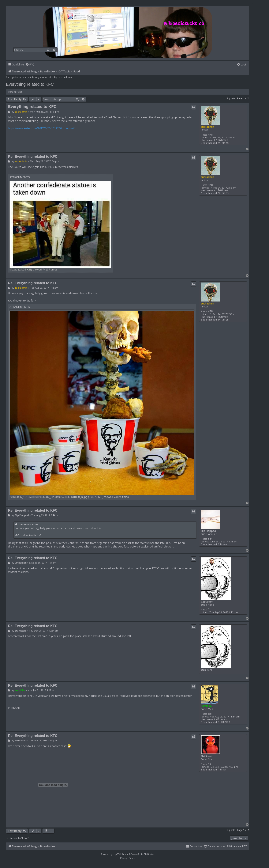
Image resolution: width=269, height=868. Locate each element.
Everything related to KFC (30, 84)
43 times (221, 719)
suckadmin (208, 127)
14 (210, 764)
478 (210, 135)
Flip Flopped (208, 531)
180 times (224, 722)
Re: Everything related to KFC (33, 156)
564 (210, 539)
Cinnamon (207, 602)
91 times (223, 143)
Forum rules (15, 92)
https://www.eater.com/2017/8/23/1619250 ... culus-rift (42, 128)
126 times (222, 140)
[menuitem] (30, 65)
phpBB (116, 854)
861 (210, 714)
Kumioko (206, 706)
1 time (222, 770)
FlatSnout (207, 756)
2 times (223, 544)
